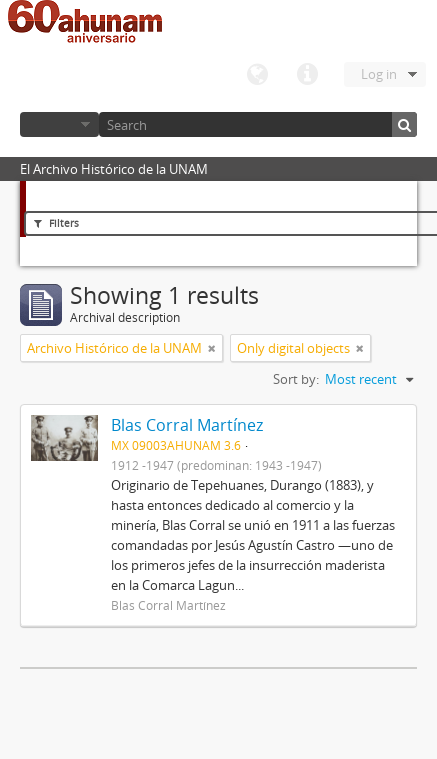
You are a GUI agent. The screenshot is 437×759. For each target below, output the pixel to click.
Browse (59, 124)
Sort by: (296, 379)
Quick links (307, 75)
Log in (379, 74)
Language (257, 75)
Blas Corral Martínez (187, 425)
